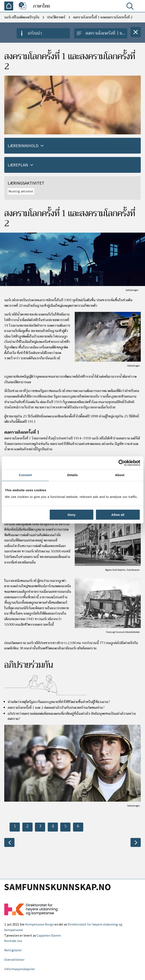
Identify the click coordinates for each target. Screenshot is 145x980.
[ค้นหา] (131, 7)
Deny (72, 515)
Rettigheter (13, 950)
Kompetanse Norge (39, 924)
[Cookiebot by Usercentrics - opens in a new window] (121, 463)
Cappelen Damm (49, 935)
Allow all (118, 515)
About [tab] (120, 475)
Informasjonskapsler (20, 969)
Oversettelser (14, 959)
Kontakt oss (13, 941)
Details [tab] (73, 475)
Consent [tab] (25, 475)
